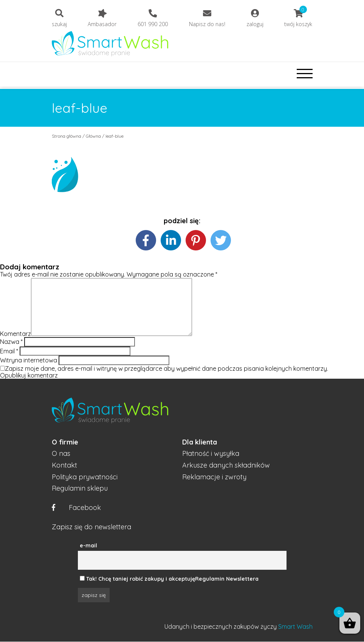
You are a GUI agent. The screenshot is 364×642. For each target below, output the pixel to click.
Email (9, 351)
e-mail (88, 546)
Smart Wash (295, 626)
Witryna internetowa (29, 360)
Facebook (76, 508)
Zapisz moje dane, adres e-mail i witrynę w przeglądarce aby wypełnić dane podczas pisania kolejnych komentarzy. (167, 368)
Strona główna (67, 136)
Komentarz (15, 334)
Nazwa (11, 342)
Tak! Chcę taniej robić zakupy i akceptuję (141, 579)
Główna (93, 136)
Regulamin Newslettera (227, 579)
